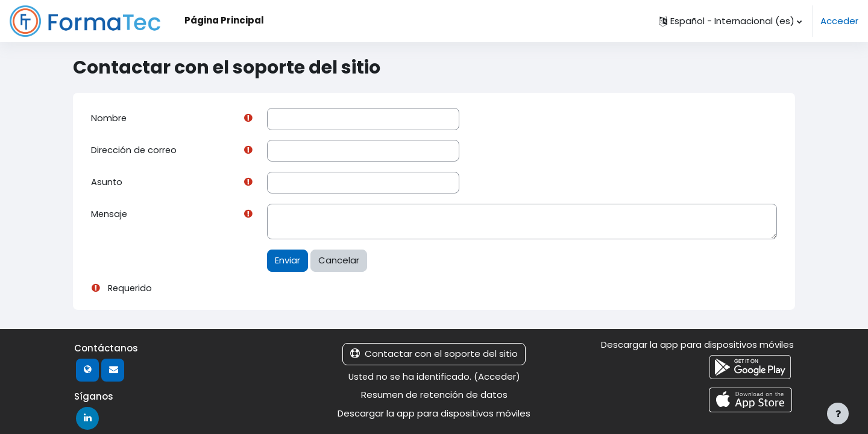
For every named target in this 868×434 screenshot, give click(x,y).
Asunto (107, 183)
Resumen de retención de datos (434, 396)
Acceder (839, 21)
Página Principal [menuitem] (224, 20)
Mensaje (110, 215)
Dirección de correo (135, 151)
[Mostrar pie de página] (838, 414)
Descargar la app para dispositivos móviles (434, 414)
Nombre (109, 118)
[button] (730, 21)
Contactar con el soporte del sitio (434, 355)
